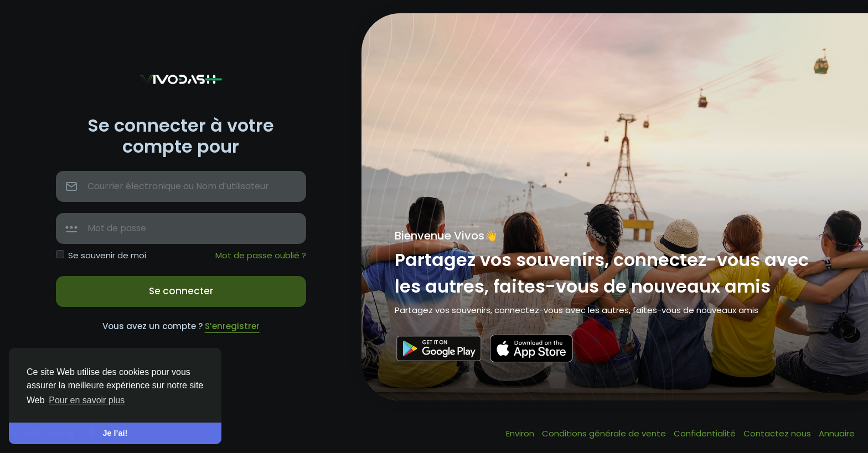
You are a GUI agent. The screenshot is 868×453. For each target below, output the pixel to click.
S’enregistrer (232, 326)
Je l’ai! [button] (115, 433)
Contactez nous (778, 433)
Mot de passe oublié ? (261, 255)
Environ (521, 433)
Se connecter (181, 291)
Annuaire (837, 433)
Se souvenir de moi (107, 255)
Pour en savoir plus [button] (87, 400)
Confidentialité (706, 433)
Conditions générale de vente (605, 433)
